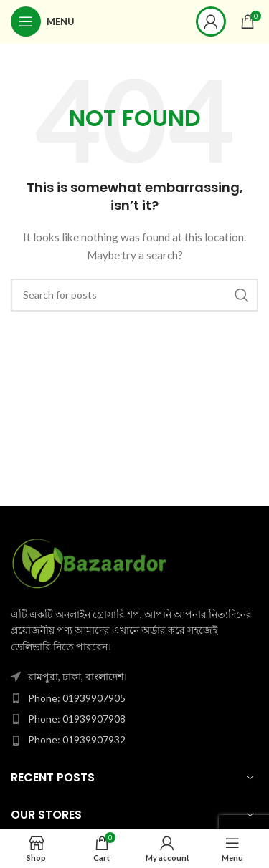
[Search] (134, 295)
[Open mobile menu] (43, 21)
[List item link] (134, 698)
